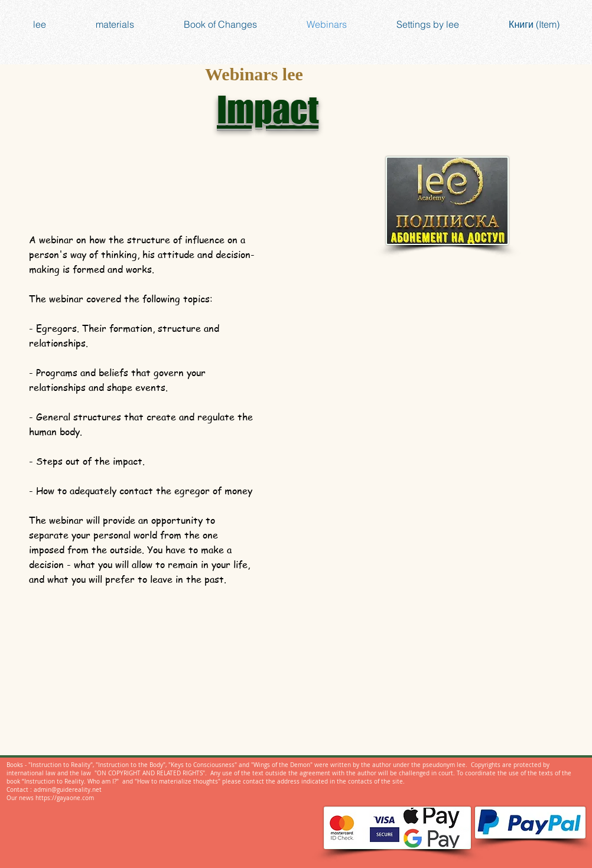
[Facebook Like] (339, 707)
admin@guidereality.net (68, 790)
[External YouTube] (431, 336)
